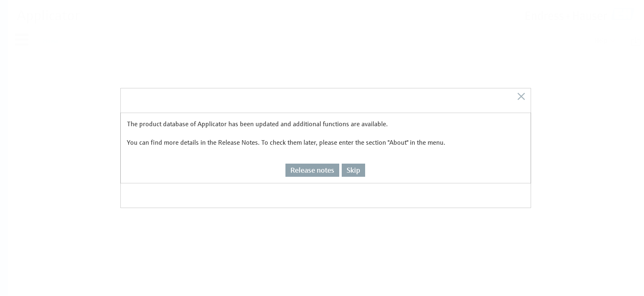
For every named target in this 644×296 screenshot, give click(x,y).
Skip (353, 151)
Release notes (312, 151)
